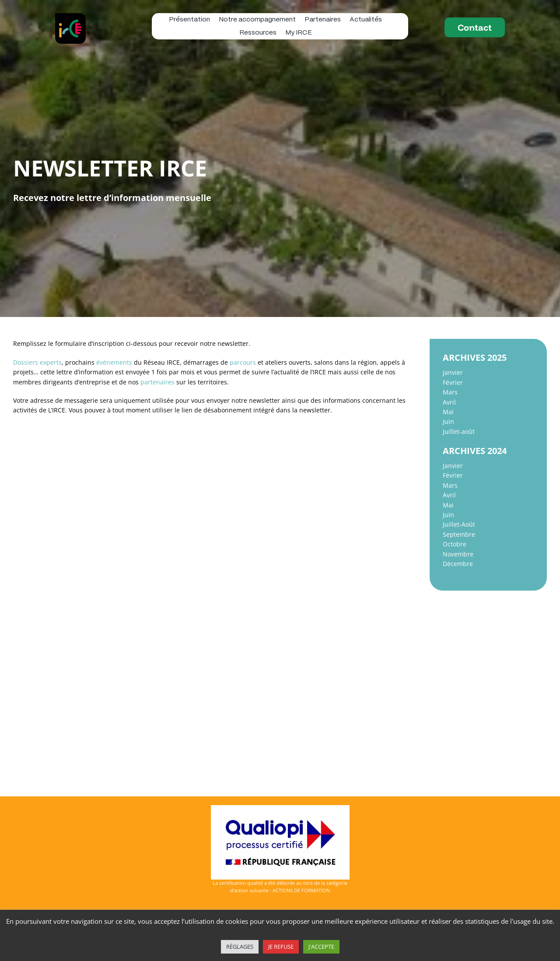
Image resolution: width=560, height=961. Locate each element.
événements (114, 362)
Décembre (458, 564)
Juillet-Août (459, 524)
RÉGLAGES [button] (240, 947)
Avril (449, 402)
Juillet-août (459, 431)
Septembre (459, 534)
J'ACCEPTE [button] (321, 947)
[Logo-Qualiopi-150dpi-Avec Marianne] (280, 808)
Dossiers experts (37, 362)
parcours (243, 362)
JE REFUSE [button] (281, 947)
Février (453, 382)
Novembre (458, 554)
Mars (450, 392)
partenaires (157, 382)
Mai (448, 412)
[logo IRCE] (70, 16)
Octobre (455, 544)
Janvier (453, 372)
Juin (448, 421)
